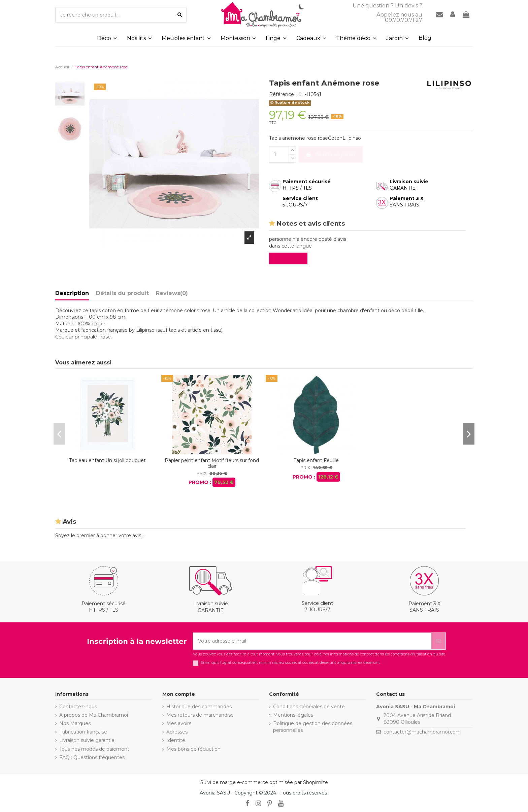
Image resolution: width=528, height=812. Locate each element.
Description (72, 293)
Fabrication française (83, 732)
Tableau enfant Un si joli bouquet (107, 460)
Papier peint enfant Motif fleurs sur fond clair (212, 463)
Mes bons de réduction (193, 749)
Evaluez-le (290, 258)
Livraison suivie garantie (87, 740)
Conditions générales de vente (309, 707)
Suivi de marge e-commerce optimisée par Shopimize (264, 782)
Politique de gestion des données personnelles (313, 727)
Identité (176, 740)
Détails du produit (122, 293)
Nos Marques (75, 723)
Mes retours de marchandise (200, 715)
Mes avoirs (179, 723)
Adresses (177, 732)
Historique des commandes (199, 707)
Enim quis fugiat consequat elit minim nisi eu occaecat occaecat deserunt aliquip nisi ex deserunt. (291, 663)
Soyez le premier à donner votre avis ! (99, 535)
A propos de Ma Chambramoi (94, 715)
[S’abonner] (438, 641)
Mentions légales (293, 715)
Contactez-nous (78, 707)
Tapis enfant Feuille (316, 460)
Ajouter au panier (331, 154)
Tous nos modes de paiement (94, 749)
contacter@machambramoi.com (422, 732)
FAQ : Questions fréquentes (92, 757)
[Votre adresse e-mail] (312, 641)
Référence (282, 94)
